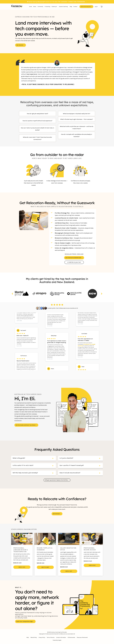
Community (40, 7)
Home (30, 7)
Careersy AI (54, 7)
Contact (75, 7)
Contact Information (61, 637)
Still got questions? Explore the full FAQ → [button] (57, 480)
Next (102, 294)
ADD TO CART (45, 567)
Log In (96, 7)
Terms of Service (51, 637)
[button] (74, 257)
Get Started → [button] (21, 45)
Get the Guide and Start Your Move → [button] (26, 425)
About (35, 7)
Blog (71, 7)
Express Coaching (63, 7)
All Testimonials (71, 637)
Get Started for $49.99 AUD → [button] (74, 258)
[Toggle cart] (102, 7)
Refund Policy (34, 637)
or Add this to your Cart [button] (74, 262)
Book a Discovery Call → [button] (86, 7)
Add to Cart (22, 567)
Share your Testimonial (82, 637)
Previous (12, 294)
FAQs (28, 637)
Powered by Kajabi (57, 640)
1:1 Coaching (47, 7)
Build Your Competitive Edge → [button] (25, 621)
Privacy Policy (42, 637)
